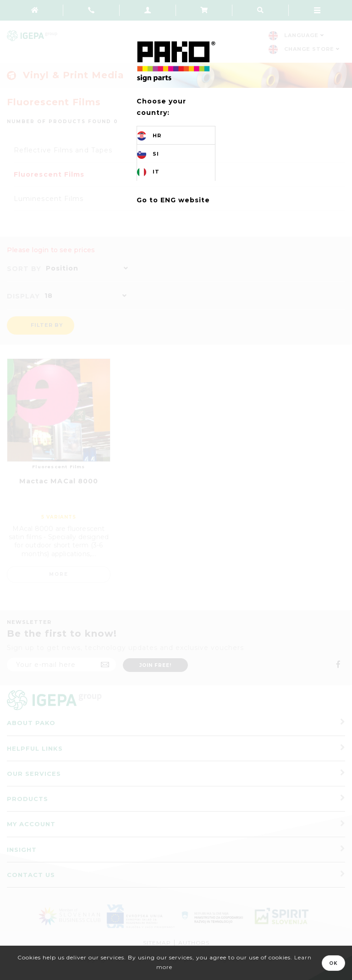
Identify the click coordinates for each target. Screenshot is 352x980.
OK (333, 963)
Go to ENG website (173, 200)
